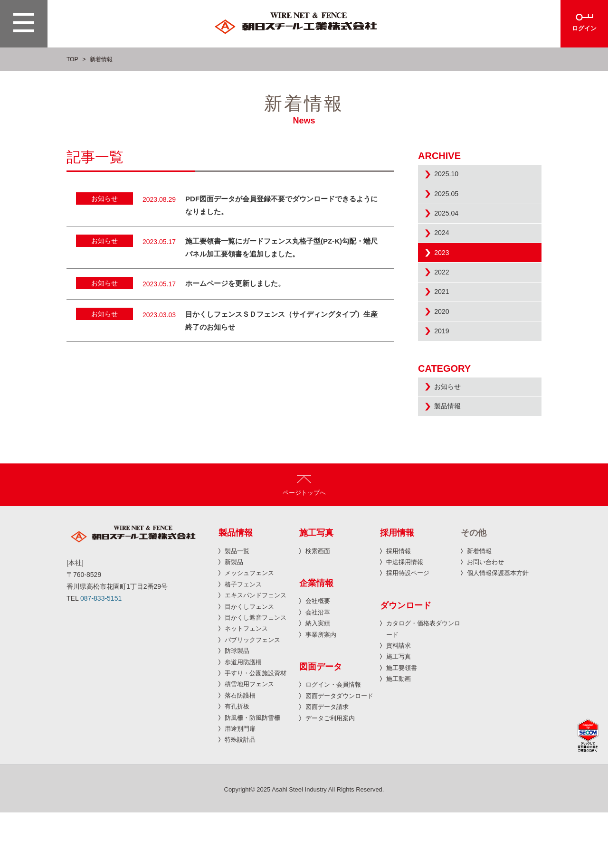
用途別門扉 (240, 785)
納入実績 (318, 679)
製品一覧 (237, 607)
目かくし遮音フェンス (256, 674)
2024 (445, 251)
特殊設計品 (240, 796)
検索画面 (318, 607)
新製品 (234, 618)
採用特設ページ (408, 629)
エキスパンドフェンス (256, 651)
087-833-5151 (101, 654)
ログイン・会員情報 (333, 741)
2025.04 (450, 226)
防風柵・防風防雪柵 (252, 773)
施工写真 (399, 712)
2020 (445, 350)
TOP (72, 59)
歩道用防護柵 (243, 718)
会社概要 (318, 657)
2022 (445, 300)
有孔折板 (237, 762)
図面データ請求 (327, 763)
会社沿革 (318, 668)
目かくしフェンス (249, 662)
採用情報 (399, 607)
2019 (445, 374)
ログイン (584, 29)
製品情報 (451, 460)
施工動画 (399, 735)
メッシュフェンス (249, 629)
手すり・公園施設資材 (256, 729)
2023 (445, 276)
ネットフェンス (246, 684)
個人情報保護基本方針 (498, 629)
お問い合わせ (485, 618)
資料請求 (399, 702)
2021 (445, 325)
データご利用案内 (330, 774)
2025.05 (450, 202)
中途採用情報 (405, 618)
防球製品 (237, 707)
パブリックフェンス (252, 696)
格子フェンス (243, 640)
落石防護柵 (240, 751)
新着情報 (479, 607)
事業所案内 (321, 690)
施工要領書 (402, 724)
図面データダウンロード (339, 752)
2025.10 (450, 177)
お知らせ (451, 435)
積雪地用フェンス (249, 740)
